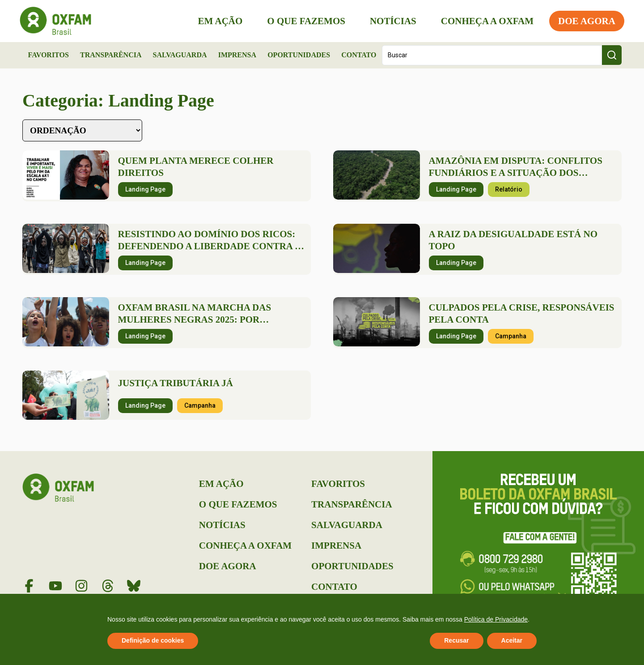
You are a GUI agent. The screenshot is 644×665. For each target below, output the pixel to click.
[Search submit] (612, 55)
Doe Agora (584, 21)
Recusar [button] (456, 640)
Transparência (111, 55)
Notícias (390, 21)
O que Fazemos (303, 21)
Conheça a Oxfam (485, 21)
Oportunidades (299, 55)
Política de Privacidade (496, 619)
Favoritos (49, 55)
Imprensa (237, 55)
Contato (359, 55)
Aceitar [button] (512, 640)
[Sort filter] (82, 130)
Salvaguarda (180, 55)
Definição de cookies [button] (153, 640)
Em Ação (218, 21)
